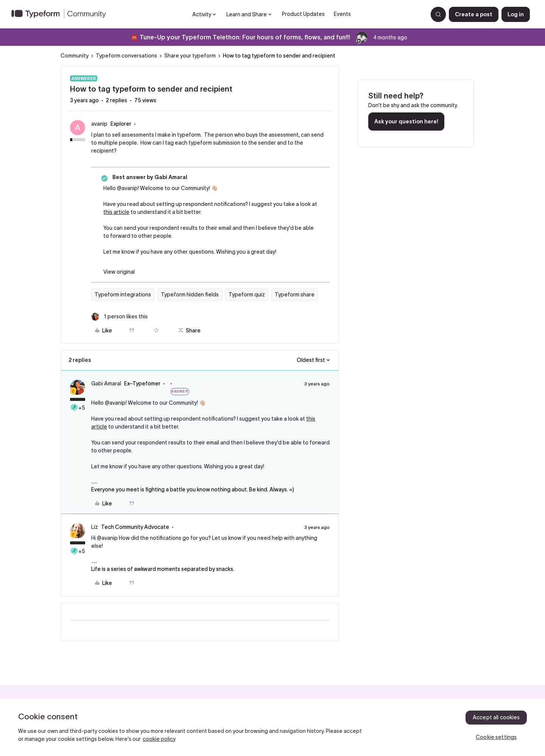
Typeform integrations (123, 295)
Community (75, 56)
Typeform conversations (126, 56)
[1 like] (119, 317)
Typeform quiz (247, 295)
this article (116, 212)
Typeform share (295, 295)
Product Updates (303, 14)
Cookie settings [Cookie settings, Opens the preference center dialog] (496, 737)
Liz (95, 527)
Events (342, 14)
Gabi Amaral (106, 383)
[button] (474, 14)
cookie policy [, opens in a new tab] (159, 739)
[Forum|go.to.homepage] (62, 14)
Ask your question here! (406, 122)
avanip (99, 124)
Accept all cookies (496, 717)
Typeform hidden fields (190, 295)
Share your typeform (190, 56)
